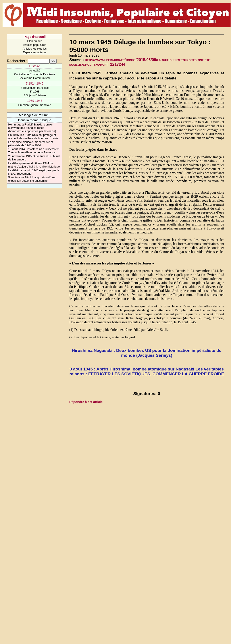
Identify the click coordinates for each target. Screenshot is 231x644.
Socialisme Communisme (35, 78)
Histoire (35, 66)
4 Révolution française (35, 88)
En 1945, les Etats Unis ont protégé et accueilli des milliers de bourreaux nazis (33, 137)
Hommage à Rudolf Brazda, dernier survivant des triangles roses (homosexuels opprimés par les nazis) (32, 128)
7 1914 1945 (35, 83)
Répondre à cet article (86, 402)
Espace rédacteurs (35, 52)
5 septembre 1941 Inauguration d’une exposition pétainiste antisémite (32, 179)
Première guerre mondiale (35, 105)
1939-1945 (35, 101)
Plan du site (35, 41)
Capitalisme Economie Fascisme (35, 74)
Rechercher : (17, 61)
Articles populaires (35, 45)
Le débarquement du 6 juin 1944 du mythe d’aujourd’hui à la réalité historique (34, 165)
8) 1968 (35, 92)
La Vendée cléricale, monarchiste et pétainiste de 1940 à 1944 (31, 144)
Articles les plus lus (35, 49)
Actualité (35, 70)
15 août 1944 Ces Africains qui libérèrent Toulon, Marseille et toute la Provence (34, 151)
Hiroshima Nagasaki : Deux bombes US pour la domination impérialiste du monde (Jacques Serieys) (147, 353)
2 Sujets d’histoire (35, 95)
